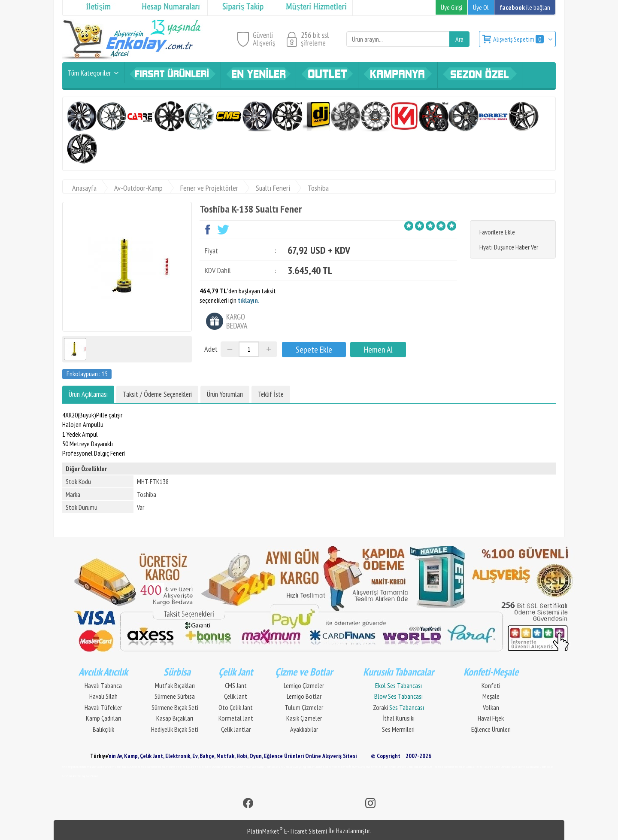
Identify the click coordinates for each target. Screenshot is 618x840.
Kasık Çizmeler (304, 718)
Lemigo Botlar (304, 696)
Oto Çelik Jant (236, 707)
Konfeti (491, 685)
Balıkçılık (103, 729)
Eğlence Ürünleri (491, 729)
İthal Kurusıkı (398, 718)
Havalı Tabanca (103, 685)
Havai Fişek (491, 718)
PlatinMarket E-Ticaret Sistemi (287, 831)
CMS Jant (236, 685)
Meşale (491, 696)
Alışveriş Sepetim (519, 39)
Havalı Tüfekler (103, 707)
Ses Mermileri (398, 729)
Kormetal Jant (236, 718)
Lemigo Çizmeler (304, 685)
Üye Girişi (451, 7)
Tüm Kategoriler (89, 73)
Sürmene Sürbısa (175, 696)
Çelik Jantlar (236, 729)
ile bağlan (525, 7)
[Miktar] (249, 349)
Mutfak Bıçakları (175, 685)
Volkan (491, 707)
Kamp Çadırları (103, 718)
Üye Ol (481, 7)
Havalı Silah (103, 696)
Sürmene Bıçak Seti (175, 707)
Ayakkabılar (304, 729)
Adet (211, 349)
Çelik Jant (236, 696)
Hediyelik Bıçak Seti (175, 729)
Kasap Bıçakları (175, 718)
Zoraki (398, 707)
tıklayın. (249, 300)
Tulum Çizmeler (304, 707)
